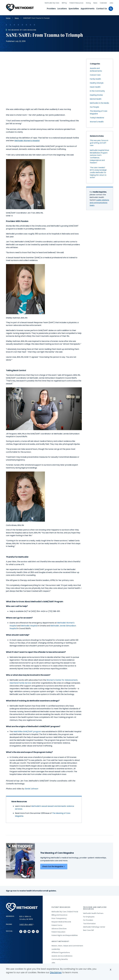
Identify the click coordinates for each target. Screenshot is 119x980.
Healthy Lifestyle (97, 83)
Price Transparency (59, 918)
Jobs (111, 3)
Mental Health (96, 99)
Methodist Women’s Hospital (27, 140)
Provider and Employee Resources (95, 908)
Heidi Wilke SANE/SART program (27, 731)
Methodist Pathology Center (94, 927)
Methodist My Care (52, 3)
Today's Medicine (97, 117)
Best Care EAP (89, 930)
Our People (94, 107)
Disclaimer (56, 972)
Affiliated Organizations (61, 952)
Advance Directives (59, 928)
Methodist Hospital (29, 625)
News (95, 3)
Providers (51, 8)
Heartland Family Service (20, 683)
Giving (88, 3)
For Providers (88, 920)
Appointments (88, 8)
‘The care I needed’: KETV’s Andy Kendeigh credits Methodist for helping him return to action (98, 172)
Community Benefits (60, 959)
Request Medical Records (61, 921)
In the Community (97, 91)
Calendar (103, 3)
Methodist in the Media (99, 103)
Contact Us (101, 8)
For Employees (89, 916)
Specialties (74, 8)
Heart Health (95, 87)
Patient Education (58, 932)
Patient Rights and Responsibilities (65, 935)
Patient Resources (76, 3)
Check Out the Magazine (54, 866)
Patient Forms (57, 925)
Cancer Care (95, 75)
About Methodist (60, 941)
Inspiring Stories (96, 95)
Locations (62, 8)
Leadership (56, 949)
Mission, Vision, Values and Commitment (67, 945)
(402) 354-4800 (27, 924)
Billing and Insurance (59, 915)
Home (8, 18)
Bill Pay (64, 3)
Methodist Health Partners (93, 913)
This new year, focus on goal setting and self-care (99, 143)
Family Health (95, 79)
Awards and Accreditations (62, 956)
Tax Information (89, 923)
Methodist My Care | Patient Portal (65, 911)
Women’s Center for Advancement (62, 680)
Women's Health (97, 121)
